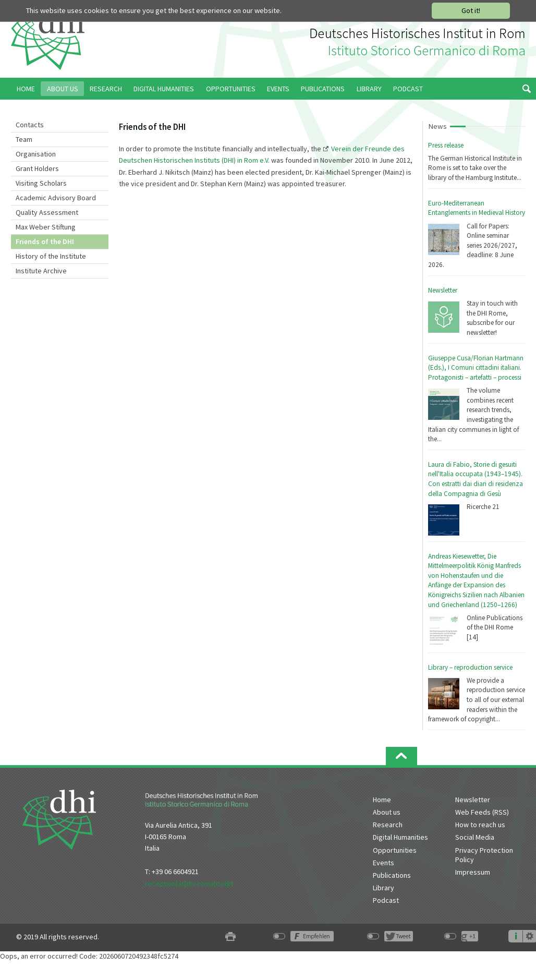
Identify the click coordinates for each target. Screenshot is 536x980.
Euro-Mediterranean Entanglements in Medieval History (477, 208)
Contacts (30, 125)
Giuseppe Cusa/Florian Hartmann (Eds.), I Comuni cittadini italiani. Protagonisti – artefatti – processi (476, 368)
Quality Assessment (47, 212)
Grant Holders (37, 168)
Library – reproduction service (470, 667)
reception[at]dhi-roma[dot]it (189, 884)
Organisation (36, 154)
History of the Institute (51, 256)
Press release (446, 145)
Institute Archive (41, 271)
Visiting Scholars (41, 183)
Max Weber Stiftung (46, 227)
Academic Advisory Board (56, 198)
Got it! (471, 10)
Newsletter (443, 290)
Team (24, 139)
